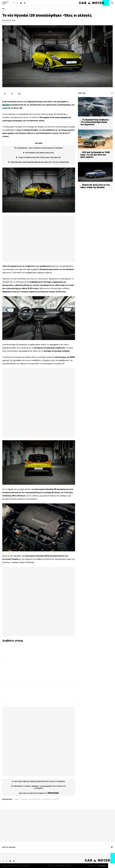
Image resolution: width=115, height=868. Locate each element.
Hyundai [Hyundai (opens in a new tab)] (6, 105)
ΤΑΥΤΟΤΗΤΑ (51, 866)
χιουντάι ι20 (48, 799)
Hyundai (16, 799)
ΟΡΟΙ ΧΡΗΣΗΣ (60, 866)
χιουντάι (56, 799)
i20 (42, 799)
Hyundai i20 (24, 799)
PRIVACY (68, 866)
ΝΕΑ (3, 9)
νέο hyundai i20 (35, 799)
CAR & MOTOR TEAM (9, 20)
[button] (6, 3)
